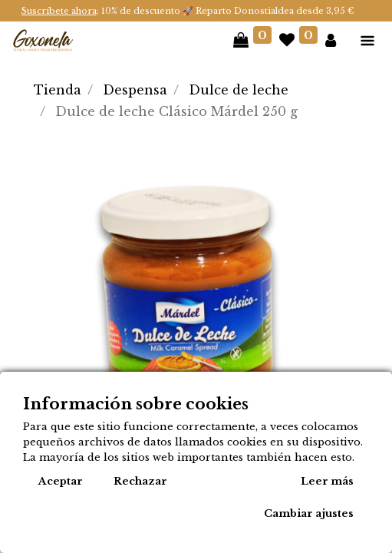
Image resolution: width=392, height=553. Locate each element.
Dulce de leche (239, 90)
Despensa (135, 90)
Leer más (327, 481)
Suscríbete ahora (59, 11)
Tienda (58, 90)
